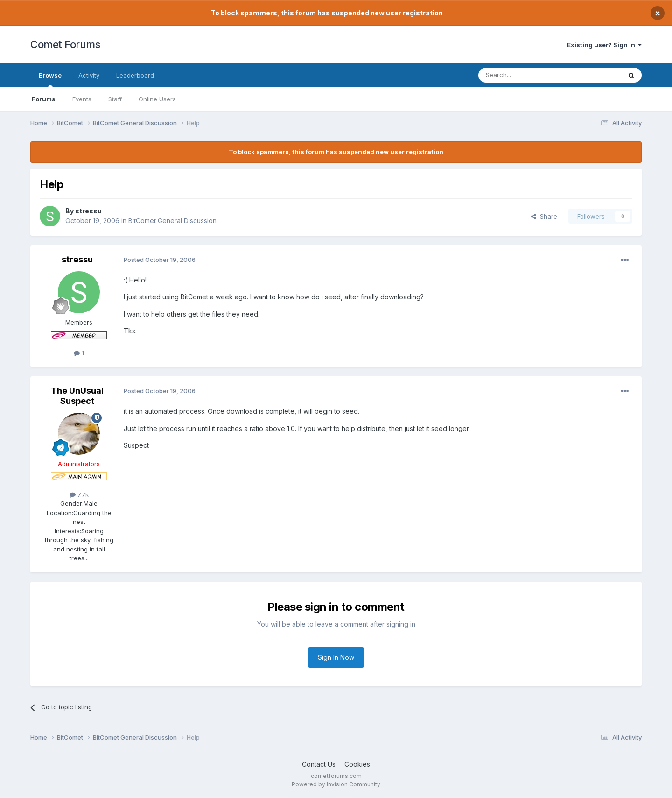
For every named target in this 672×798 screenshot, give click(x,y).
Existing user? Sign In (604, 45)
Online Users (157, 99)
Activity (89, 75)
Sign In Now (336, 657)
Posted (160, 260)
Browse (50, 79)
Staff (115, 99)
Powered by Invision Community (336, 784)
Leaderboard (135, 75)
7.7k (79, 494)
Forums (44, 99)
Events (82, 99)
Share (544, 216)
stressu (88, 211)
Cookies (357, 764)
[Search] (526, 75)
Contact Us (319, 764)
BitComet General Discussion (172, 221)
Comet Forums (65, 44)
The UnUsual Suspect (77, 396)
